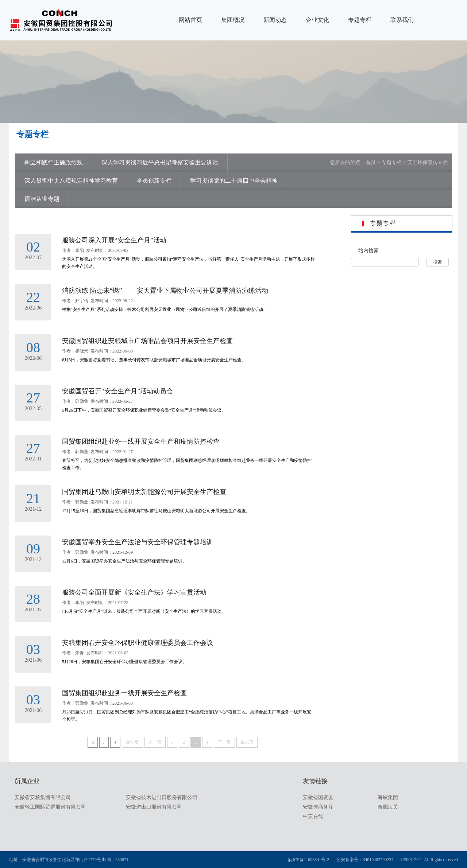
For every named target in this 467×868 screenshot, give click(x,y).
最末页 (247, 742)
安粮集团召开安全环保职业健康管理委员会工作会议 (138, 643)
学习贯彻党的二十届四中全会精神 (234, 181)
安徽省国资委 (318, 797)
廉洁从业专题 (42, 199)
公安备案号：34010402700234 (365, 860)
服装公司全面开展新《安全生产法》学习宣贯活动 (134, 592)
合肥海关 (388, 807)
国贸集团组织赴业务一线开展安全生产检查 (124, 693)
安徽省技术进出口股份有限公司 (162, 797)
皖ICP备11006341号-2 (309, 860)
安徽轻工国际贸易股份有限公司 (50, 807)
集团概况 (233, 20)
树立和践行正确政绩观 (54, 162)
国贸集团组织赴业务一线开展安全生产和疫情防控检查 (141, 441)
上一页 (155, 742)
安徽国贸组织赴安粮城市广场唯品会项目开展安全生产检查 (147, 341)
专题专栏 (360, 20)
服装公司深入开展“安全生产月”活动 (114, 240)
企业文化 (317, 20)
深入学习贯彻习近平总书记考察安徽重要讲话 (160, 162)
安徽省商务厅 (318, 807)
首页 (371, 162)
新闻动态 (275, 20)
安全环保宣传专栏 (428, 162)
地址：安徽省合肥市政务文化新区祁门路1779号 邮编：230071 (69, 860)
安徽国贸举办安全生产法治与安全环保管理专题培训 (138, 542)
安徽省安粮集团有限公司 (43, 797)
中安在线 (313, 816)
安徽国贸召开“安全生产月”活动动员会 (117, 391)
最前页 (132, 742)
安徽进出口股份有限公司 (154, 807)
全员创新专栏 (154, 181)
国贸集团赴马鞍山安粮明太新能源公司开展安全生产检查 (144, 492)
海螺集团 (388, 797)
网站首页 (190, 20)
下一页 (224, 742)
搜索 (437, 262)
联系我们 (402, 20)
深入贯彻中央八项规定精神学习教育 (71, 181)
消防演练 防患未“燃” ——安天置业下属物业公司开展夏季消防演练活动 (165, 291)
